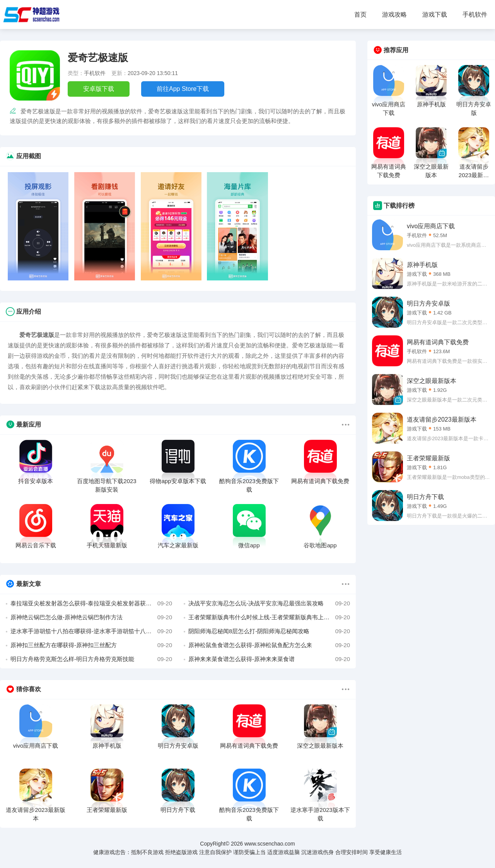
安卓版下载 (99, 89)
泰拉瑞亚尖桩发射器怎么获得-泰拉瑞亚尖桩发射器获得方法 (91, 603)
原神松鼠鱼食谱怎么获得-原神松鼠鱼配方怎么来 (269, 645)
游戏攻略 (394, 15)
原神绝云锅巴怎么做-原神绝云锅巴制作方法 (91, 617)
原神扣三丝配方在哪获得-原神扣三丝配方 (91, 645)
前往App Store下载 (183, 89)
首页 (360, 15)
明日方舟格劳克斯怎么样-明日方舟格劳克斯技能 (91, 659)
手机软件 (475, 15)
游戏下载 (435, 15)
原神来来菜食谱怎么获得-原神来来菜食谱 (269, 659)
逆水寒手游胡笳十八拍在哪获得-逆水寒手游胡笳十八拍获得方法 (91, 631)
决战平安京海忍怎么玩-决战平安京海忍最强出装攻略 (269, 603)
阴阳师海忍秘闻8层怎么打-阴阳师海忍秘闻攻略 (269, 631)
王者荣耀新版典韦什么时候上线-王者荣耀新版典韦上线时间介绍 (269, 617)
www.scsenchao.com (270, 844)
